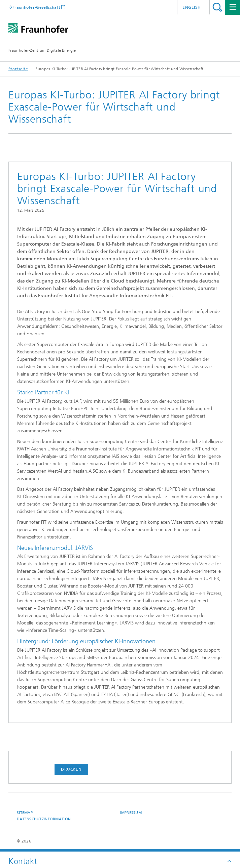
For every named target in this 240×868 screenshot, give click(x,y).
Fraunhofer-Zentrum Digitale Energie (42, 50)
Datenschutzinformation (44, 819)
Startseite (18, 69)
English (192, 7)
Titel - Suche (217, 7)
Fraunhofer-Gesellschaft (36, 7)
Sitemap (25, 813)
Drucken (71, 769)
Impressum (131, 813)
